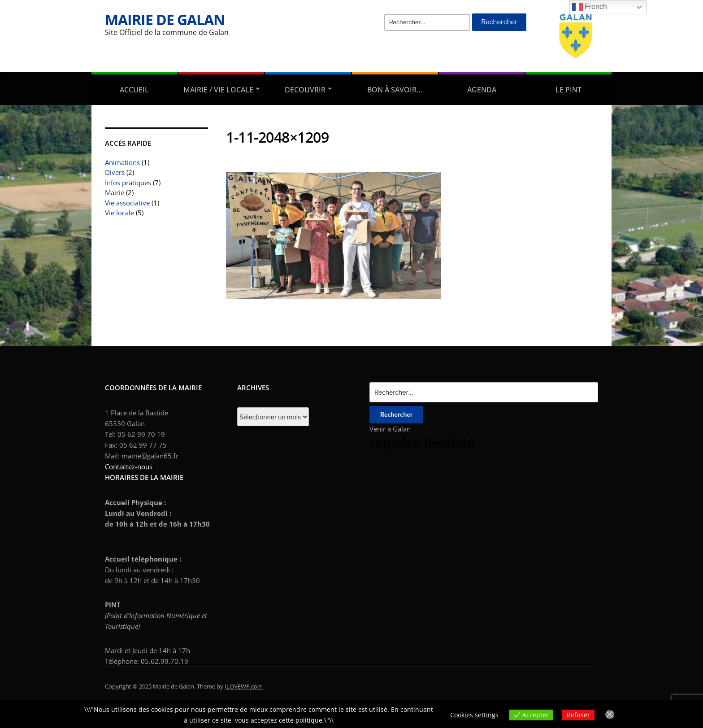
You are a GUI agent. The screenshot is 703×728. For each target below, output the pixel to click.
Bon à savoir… (395, 90)
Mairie (115, 192)
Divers (115, 172)
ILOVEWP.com (244, 686)
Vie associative (127, 203)
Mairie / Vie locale (218, 90)
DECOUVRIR (305, 90)
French (590, 7)
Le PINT (568, 90)
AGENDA (482, 90)
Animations (122, 162)
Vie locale (119, 213)
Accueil (134, 90)
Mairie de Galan (165, 20)
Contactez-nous (129, 466)
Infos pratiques (128, 183)
